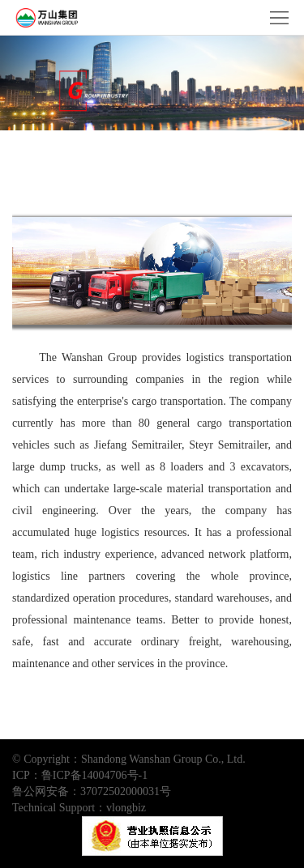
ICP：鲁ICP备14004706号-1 (80, 775)
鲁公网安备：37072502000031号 (92, 791)
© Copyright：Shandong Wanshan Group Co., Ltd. (129, 759)
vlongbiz (126, 808)
